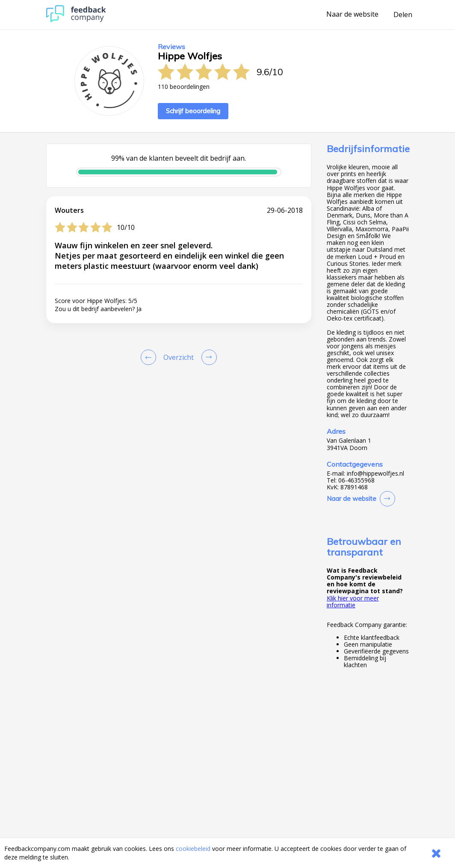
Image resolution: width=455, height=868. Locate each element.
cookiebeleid (193, 849)
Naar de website (352, 15)
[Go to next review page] (207, 357)
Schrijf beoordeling (193, 111)
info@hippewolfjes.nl (375, 474)
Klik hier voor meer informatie (353, 602)
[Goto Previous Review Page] (150, 357)
